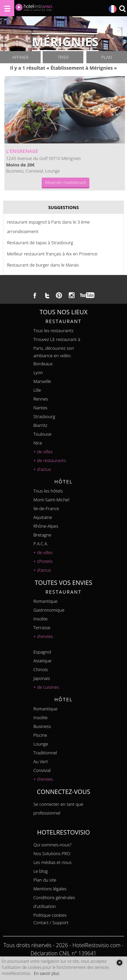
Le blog (40, 871)
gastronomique (49, 610)
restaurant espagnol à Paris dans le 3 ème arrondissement (48, 227)
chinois (40, 669)
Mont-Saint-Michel (51, 500)
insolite (40, 619)
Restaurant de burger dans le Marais (43, 265)
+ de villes (43, 452)
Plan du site (45, 880)
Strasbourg (44, 416)
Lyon (38, 372)
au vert (40, 761)
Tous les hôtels (48, 491)
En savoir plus (46, 973)
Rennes (40, 399)
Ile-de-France (46, 508)
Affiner (20, 57)
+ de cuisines (46, 687)
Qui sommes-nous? (52, 845)
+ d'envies (43, 636)
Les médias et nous (52, 862)
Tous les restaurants (53, 331)
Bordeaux (43, 364)
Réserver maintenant (66, 182)
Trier (63, 57)
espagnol (42, 652)
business (42, 726)
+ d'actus (42, 469)
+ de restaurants (49, 460)
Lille (37, 390)
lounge (41, 744)
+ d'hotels (43, 561)
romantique (45, 601)
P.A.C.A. (41, 544)
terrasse (42, 628)
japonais (41, 678)
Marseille (42, 381)
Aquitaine (43, 517)
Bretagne (42, 535)
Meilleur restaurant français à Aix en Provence (52, 254)
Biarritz (40, 425)
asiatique (42, 661)
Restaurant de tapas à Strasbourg (40, 243)
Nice (38, 443)
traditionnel (45, 753)
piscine (40, 735)
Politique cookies (50, 915)
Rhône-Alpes (46, 526)
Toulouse (42, 434)
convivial (42, 770)
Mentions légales (50, 889)
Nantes (40, 408)
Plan (107, 57)
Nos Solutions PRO (52, 853)
